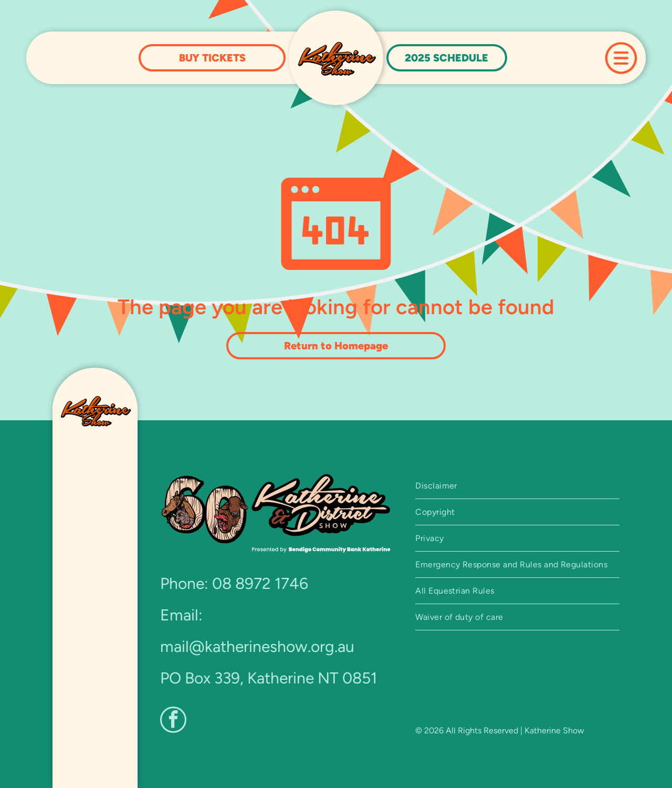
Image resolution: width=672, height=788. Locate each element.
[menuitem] (517, 486)
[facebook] (173, 721)
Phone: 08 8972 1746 (234, 583)
